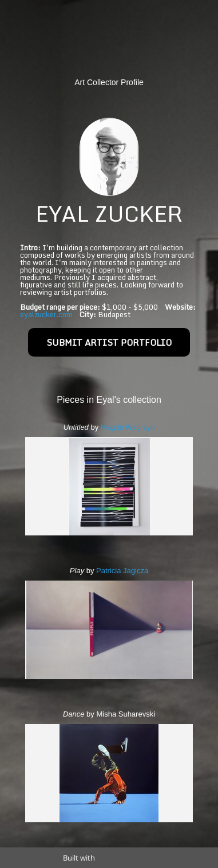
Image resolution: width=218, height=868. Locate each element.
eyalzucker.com (46, 314)
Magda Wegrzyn (128, 427)
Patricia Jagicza (122, 571)
